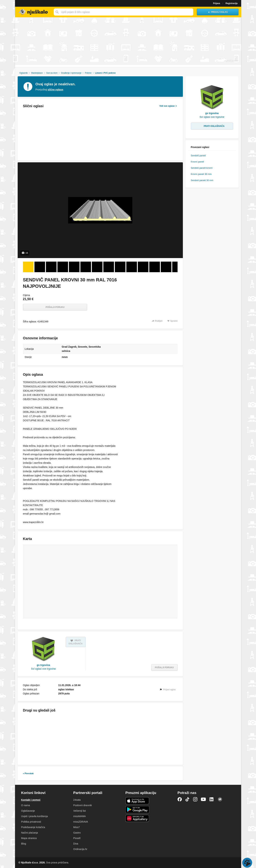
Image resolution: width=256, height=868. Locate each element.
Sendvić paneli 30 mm (202, 180)
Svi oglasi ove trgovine (43, 669)
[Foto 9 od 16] (120, 267)
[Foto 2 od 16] (40, 267)
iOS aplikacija (137, 801)
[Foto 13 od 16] (166, 267)
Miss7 (77, 827)
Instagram (195, 799)
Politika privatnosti (31, 822)
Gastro (77, 833)
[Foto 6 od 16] (86, 267)
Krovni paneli (197, 162)
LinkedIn (212, 799)
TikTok (187, 799)
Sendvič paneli (198, 156)
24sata (77, 800)
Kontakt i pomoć (31, 800)
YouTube (203, 799)
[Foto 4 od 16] (63, 267)
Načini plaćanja (30, 833)
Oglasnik (23, 73)
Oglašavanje (28, 811)
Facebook (180, 799)
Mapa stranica (29, 838)
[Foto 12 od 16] (155, 267)
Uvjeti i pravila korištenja (35, 816)
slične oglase (55, 90)
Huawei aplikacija (137, 818)
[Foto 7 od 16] (97, 267)
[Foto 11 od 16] (143, 267)
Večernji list (80, 811)
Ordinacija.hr (80, 849)
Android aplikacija (137, 810)
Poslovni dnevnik (83, 805)
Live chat (247, 863)
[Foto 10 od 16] (132, 267)
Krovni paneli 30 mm (201, 174)
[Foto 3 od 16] (51, 267)
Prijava (217, 3)
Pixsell (77, 838)
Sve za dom (52, 73)
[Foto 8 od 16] (109, 267)
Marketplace (37, 73)
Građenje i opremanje (71, 73)
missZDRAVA (81, 822)
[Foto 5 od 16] (74, 267)
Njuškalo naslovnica (33, 12)
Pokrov (88, 73)
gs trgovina (43, 665)
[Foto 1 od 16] (28, 267)
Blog (24, 844)
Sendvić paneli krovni (202, 168)
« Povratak (28, 773)
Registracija (231, 3)
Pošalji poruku (55, 307)
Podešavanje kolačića (33, 827)
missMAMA (80, 816)
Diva (76, 844)
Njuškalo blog (220, 799)
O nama (26, 805)
